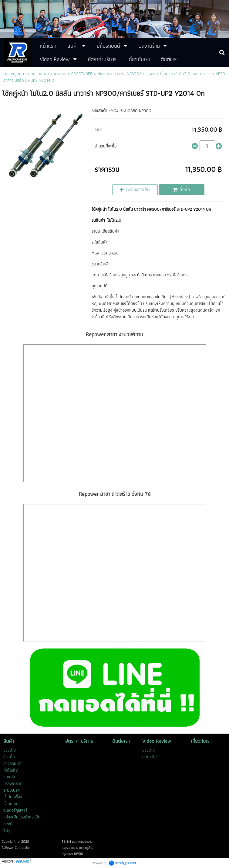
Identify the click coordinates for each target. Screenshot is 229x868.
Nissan (103, 74)
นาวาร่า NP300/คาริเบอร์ (134, 74)
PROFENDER (82, 74)
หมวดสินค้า (40, 74)
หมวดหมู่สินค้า (14, 74)
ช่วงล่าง (60, 74)
